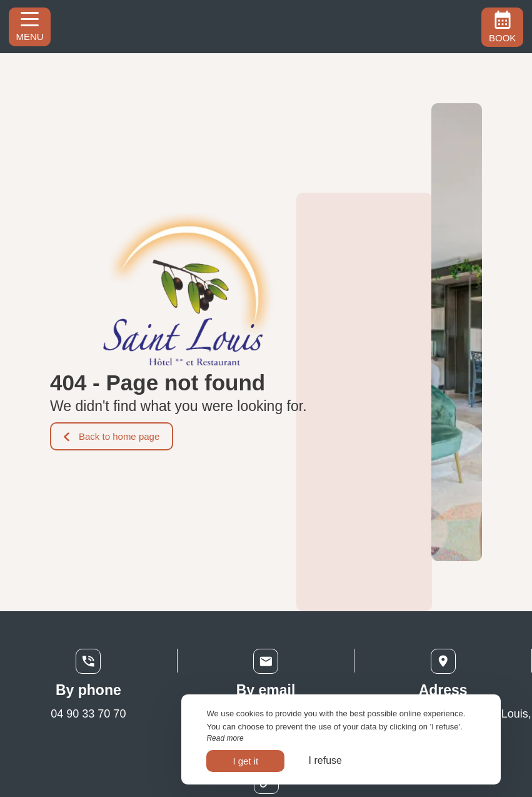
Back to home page (112, 436)
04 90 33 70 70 (88, 714)
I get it (245, 761)
